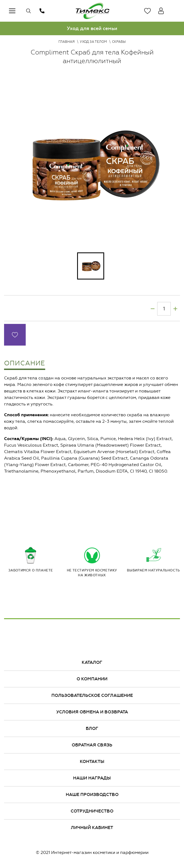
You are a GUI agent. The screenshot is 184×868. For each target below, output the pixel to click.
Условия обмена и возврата (92, 712)
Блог (92, 728)
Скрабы (119, 42)
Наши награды (92, 778)
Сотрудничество (92, 811)
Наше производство (92, 794)
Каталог (92, 662)
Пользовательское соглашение (92, 695)
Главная (67, 42)
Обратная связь (92, 745)
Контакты (92, 761)
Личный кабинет (92, 828)
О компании (92, 679)
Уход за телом (93, 42)
